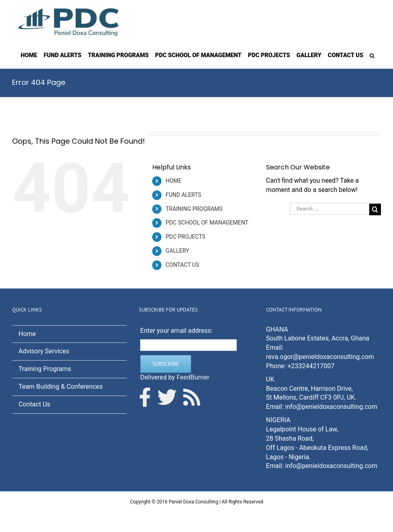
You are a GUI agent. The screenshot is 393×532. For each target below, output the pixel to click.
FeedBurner (193, 377)
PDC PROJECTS (185, 237)
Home (27, 334)
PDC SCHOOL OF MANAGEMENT (207, 223)
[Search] (372, 55)
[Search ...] (330, 209)
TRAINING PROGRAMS (194, 209)
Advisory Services (44, 351)
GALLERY (177, 251)
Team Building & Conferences (61, 387)
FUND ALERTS (183, 195)
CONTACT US (182, 265)
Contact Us (34, 404)
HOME (174, 181)
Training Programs (45, 369)
